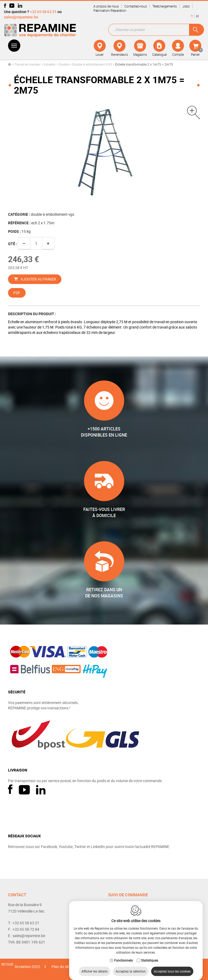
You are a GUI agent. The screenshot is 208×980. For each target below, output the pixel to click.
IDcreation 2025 (27, 967)
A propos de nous (106, 6)
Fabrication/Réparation (110, 10)
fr (192, 16)
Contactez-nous (136, 6)
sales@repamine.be (21, 17)
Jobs (186, 6)
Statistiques (150, 955)
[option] (104, 154)
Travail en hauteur (28, 64)
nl (197, 16)
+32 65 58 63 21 (43, 12)
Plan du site (61, 967)
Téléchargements (165, 6)
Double (64, 64)
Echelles (50, 64)
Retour (7, 964)
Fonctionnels (123, 955)
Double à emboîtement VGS (92, 64)
